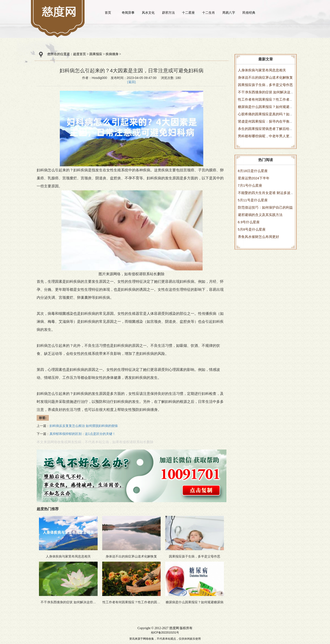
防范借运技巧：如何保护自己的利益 (265, 207)
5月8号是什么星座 (252, 229)
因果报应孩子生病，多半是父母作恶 (265, 85)
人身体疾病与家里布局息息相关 (262, 70)
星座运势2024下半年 (254, 178)
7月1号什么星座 (250, 185)
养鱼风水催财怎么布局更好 (258, 237)
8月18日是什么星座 (253, 171)
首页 (108, 13)
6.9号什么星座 (249, 222)
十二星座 (188, 13)
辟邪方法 (168, 13)
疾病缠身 (112, 54)
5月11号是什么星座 (253, 200)
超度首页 (80, 54)
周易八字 (229, 13)
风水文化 (148, 13)
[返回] (131, 82)
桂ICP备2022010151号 (165, 633)
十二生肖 (209, 13)
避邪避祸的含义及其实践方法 (260, 215)
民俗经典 (249, 13)
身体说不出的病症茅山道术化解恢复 (265, 77)
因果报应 (96, 54)
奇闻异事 (128, 13)
